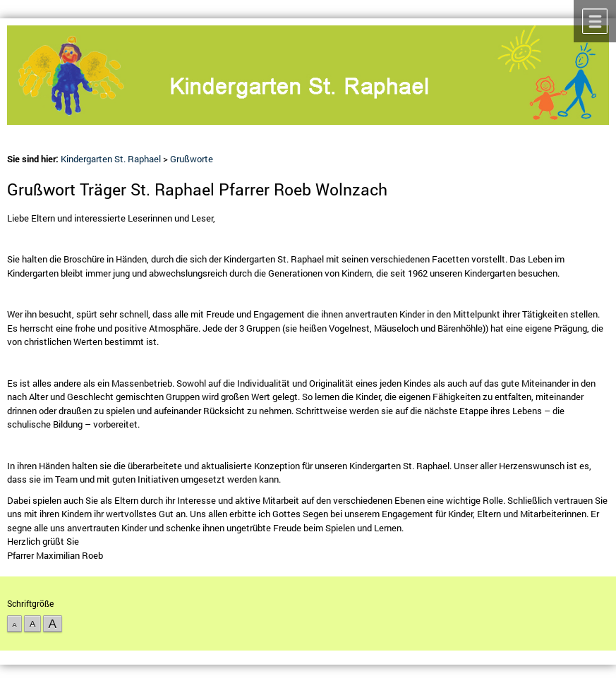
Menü (595, 21)
